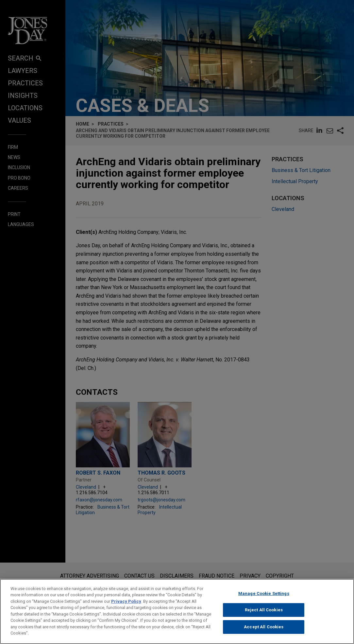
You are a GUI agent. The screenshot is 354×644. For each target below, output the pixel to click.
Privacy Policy (126, 606)
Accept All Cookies (264, 631)
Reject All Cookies (264, 615)
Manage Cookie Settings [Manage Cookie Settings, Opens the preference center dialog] (264, 598)
